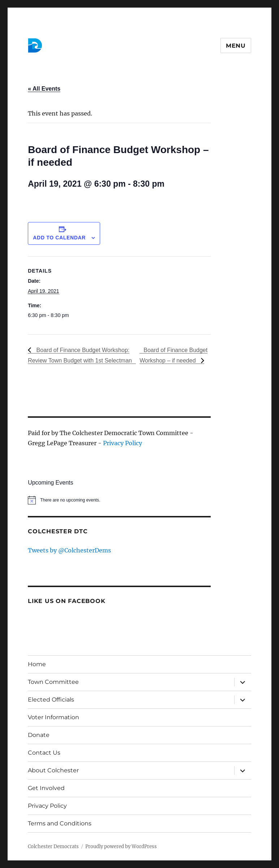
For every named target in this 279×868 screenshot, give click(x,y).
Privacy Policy (123, 443)
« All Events (44, 89)
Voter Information (53, 717)
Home (37, 664)
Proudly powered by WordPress (121, 847)
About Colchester (53, 770)
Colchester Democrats (53, 847)
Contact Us (44, 753)
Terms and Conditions (60, 823)
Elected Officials (51, 700)
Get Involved (46, 788)
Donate (39, 735)
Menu (236, 46)
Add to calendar (59, 238)
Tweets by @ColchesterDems (69, 550)
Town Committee (53, 682)
